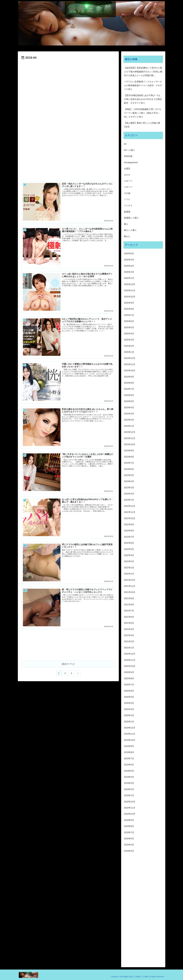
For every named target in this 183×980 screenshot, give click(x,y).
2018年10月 (130, 814)
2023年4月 (129, 481)
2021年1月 (129, 648)
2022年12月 (130, 506)
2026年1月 (129, 278)
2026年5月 (129, 254)
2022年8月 (129, 531)
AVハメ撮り (130, 150)
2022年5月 (129, 549)
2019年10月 (130, 740)
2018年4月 (129, 851)
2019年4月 (129, 777)
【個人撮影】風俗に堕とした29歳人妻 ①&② (143, 125)
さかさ (127, 175)
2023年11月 (130, 438)
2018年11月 (130, 808)
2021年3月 (129, 635)
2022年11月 (130, 512)
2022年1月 (129, 574)
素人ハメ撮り (130, 230)
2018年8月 (129, 826)
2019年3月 (129, 783)
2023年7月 (129, 463)
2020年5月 (129, 697)
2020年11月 (130, 660)
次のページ (68, 664)
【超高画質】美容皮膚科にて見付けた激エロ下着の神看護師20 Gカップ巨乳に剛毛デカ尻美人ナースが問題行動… (143, 72)
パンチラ (128, 206)
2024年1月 (129, 426)
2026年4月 (129, 260)
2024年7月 (129, 389)
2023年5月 (129, 475)
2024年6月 (129, 395)
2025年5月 (129, 327)
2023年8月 (129, 457)
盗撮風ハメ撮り (131, 218)
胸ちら (127, 236)
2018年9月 (129, 820)
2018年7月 (129, 832)
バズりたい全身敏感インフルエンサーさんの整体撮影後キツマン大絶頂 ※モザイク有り (143, 85)
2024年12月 (130, 358)
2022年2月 (129, 568)
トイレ (127, 199)
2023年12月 (130, 432)
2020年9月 (129, 672)
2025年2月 (129, 346)
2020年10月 (130, 666)
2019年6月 (129, 765)
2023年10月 (130, 444)
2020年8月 (129, 678)
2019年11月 (130, 734)
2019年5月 (129, 771)
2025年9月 (129, 303)
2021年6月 (129, 617)
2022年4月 (129, 555)
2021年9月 (129, 598)
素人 (126, 224)
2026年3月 (129, 266)
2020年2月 (129, 715)
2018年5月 (129, 845)
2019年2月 (129, 789)
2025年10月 (130, 297)
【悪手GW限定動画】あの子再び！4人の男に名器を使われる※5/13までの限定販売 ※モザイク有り (143, 99)
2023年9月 (129, 451)
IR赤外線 (128, 156)
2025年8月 (129, 309)
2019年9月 (129, 746)
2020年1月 (129, 722)
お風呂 (127, 169)
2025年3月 (129, 340)
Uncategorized (131, 162)
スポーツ (128, 181)
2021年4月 (129, 629)
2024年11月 (130, 364)
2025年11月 (130, 290)
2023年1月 (129, 500)
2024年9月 (129, 377)
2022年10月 (130, 518)
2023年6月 (129, 469)
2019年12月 (130, 728)
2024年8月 (129, 383)
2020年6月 (129, 691)
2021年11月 (130, 586)
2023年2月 (129, 494)
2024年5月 (129, 401)
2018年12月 (130, 802)
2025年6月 (129, 321)
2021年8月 (129, 605)
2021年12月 (130, 580)
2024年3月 (129, 414)
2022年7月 (129, 537)
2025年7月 (129, 315)
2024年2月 (129, 420)
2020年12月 (130, 654)
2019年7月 (129, 759)
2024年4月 (129, 408)
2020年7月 (129, 685)
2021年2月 (129, 641)
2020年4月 (129, 703)
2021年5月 (129, 623)
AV (125, 144)
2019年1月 (129, 795)
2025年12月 (130, 284)
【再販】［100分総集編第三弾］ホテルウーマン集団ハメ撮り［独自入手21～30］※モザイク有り (143, 113)
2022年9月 (129, 525)
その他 (127, 193)
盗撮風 (127, 212)
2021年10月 (130, 592)
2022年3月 (129, 561)
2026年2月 (129, 272)
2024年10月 (130, 371)
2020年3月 (129, 709)
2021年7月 (129, 611)
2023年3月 (129, 488)
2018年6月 (129, 839)
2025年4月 (129, 334)
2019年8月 (129, 752)
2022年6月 (129, 543)
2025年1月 (129, 352)
